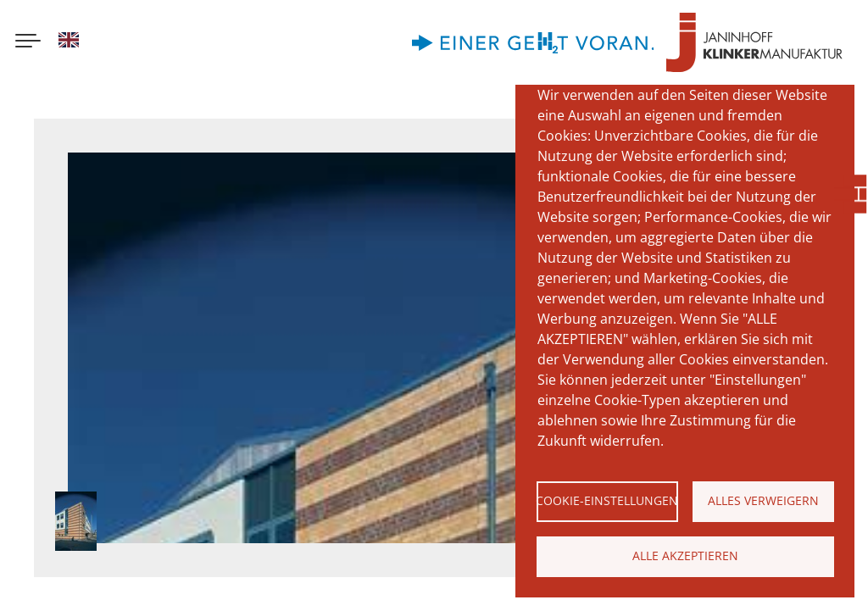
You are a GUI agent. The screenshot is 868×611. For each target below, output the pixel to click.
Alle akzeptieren (685, 555)
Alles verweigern (763, 500)
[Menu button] (28, 42)
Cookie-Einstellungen (607, 500)
